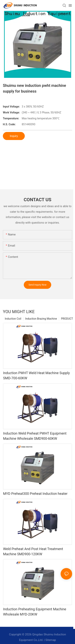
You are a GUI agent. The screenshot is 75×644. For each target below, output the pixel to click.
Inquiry (14, 136)
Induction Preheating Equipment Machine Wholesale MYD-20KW (35, 612)
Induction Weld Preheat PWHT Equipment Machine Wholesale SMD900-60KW (35, 436)
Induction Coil (13, 319)
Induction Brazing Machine (41, 319)
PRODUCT (67, 319)
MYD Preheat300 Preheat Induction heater (35, 494)
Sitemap (51, 640)
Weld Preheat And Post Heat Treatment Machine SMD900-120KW (33, 551)
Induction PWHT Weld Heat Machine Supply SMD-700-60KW (36, 375)
